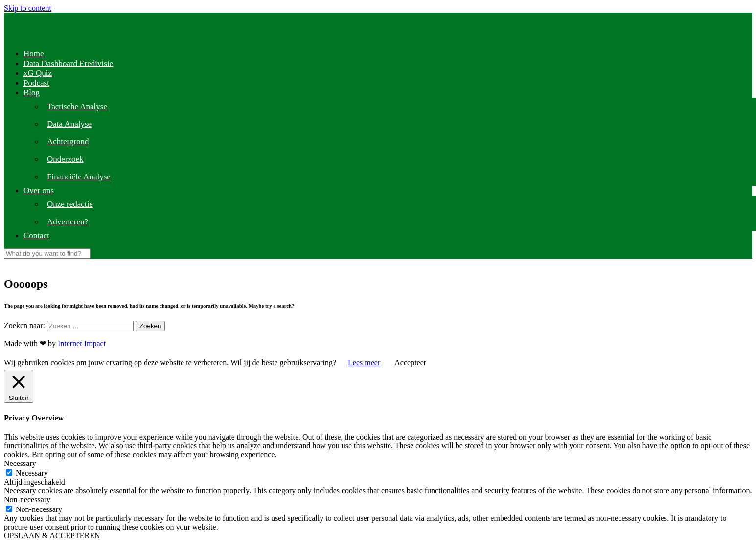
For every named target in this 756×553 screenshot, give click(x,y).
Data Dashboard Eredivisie (68, 63)
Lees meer (364, 363)
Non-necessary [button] (27, 499)
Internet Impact (82, 343)
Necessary (32, 473)
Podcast (36, 83)
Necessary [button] (20, 463)
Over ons (39, 190)
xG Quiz (38, 73)
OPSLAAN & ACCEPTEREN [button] (52, 536)
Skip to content (28, 8)
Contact (36, 235)
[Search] (47, 254)
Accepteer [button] (410, 363)
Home (34, 54)
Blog (32, 93)
